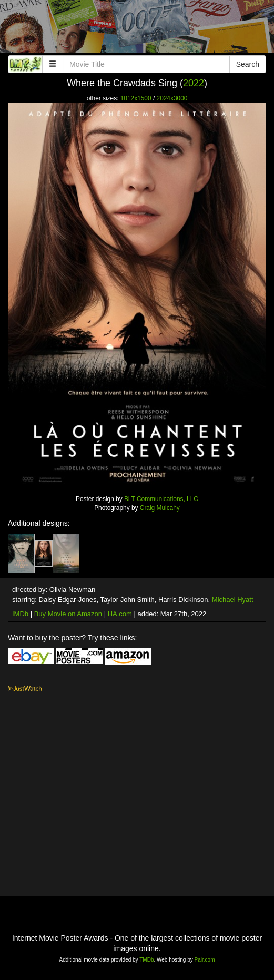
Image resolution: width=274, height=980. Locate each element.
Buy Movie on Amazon (68, 614)
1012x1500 (136, 98)
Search (248, 64)
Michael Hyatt (233, 600)
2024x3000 (172, 98)
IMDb (20, 614)
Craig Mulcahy (160, 508)
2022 (194, 83)
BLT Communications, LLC (161, 499)
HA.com (120, 614)
